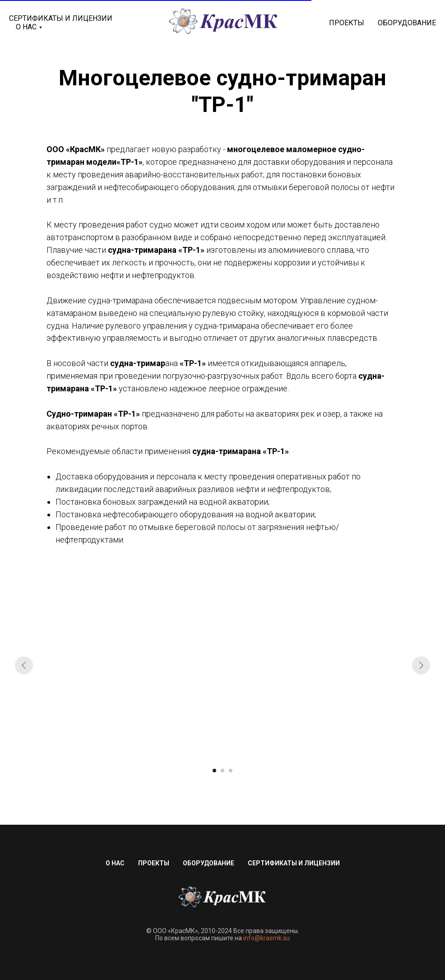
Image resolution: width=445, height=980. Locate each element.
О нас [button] (26, 27)
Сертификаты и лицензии (61, 18)
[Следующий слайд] (421, 665)
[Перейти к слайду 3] (231, 771)
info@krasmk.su (267, 938)
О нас (115, 863)
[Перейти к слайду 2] (222, 771)
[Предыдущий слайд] (24, 665)
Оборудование (407, 23)
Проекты (347, 23)
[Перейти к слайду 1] (214, 771)
